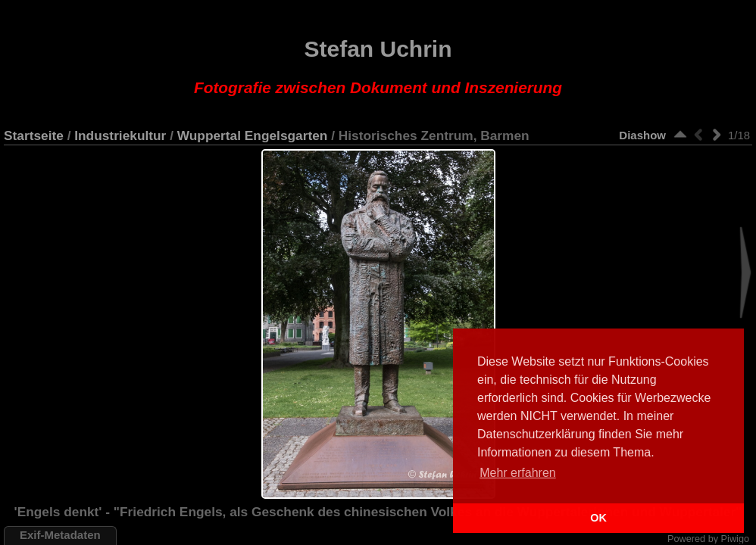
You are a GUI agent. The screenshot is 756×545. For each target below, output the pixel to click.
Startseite (34, 135)
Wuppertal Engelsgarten (253, 135)
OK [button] (598, 518)
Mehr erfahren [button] (518, 473)
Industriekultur (120, 135)
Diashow (642, 135)
